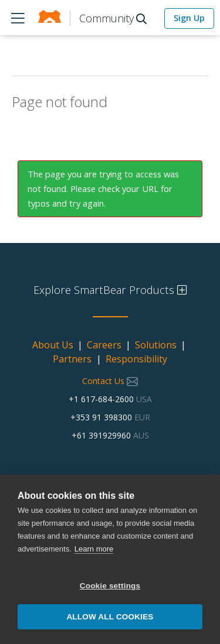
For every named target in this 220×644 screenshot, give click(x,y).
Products (18, 18)
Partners (72, 359)
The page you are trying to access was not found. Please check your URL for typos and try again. (103, 189)
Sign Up (189, 18)
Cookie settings (110, 586)
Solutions (156, 345)
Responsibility (136, 359)
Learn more (94, 549)
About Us (53, 345)
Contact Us (110, 381)
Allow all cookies (110, 617)
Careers (104, 345)
